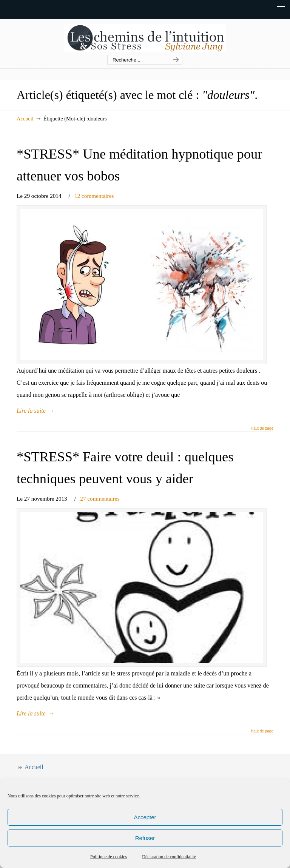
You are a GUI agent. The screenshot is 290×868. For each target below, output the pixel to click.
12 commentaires (94, 196)
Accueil (25, 119)
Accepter (145, 817)
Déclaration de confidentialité (169, 857)
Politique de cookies (109, 857)
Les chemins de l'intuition (145, 37)
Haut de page (262, 429)
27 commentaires (100, 499)
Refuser (145, 838)
